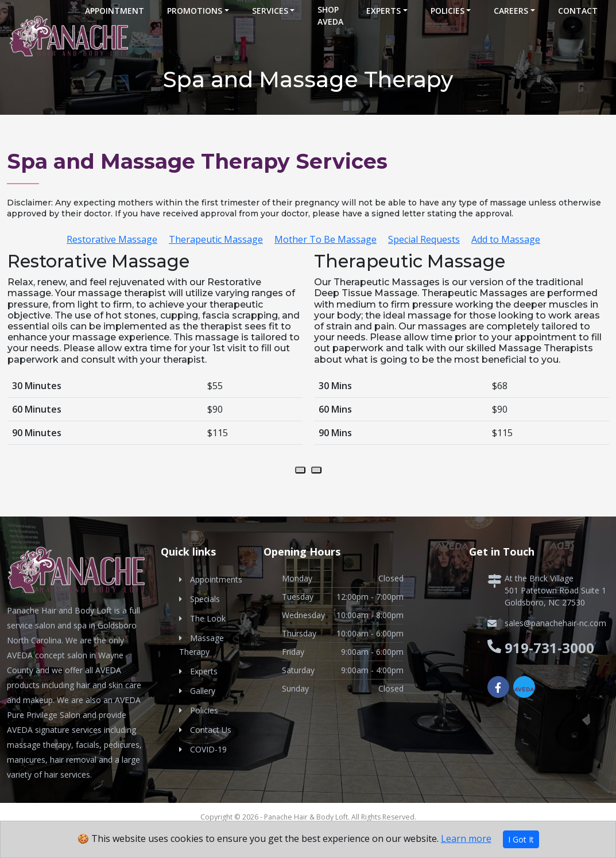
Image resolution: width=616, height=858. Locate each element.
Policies (448, 11)
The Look (208, 618)
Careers (511, 11)
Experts (383, 11)
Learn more (466, 838)
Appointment (115, 11)
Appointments (216, 579)
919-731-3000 (549, 648)
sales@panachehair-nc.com (555, 623)
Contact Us (211, 730)
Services (270, 11)
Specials (205, 599)
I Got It (521, 839)
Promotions (195, 11)
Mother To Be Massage (326, 239)
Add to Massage (506, 239)
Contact (578, 11)
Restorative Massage (112, 239)
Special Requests (424, 239)
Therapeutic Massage (216, 239)
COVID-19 (208, 749)
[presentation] (300, 470)
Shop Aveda (330, 15)
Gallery (203, 691)
